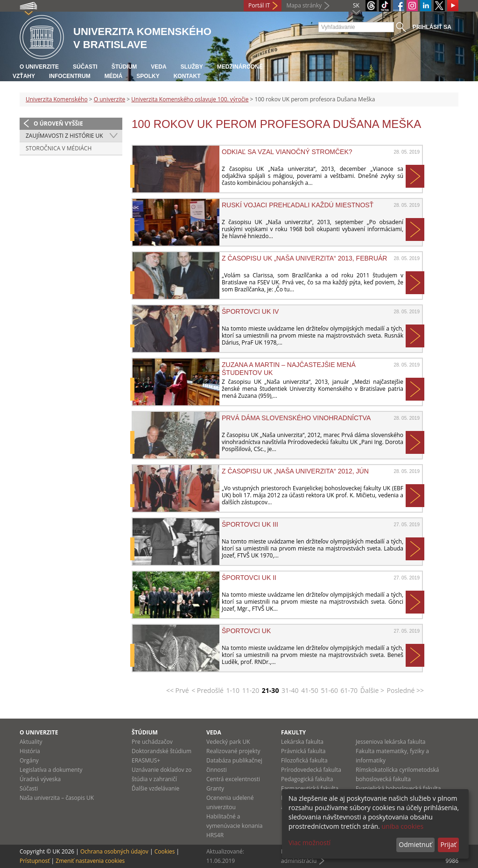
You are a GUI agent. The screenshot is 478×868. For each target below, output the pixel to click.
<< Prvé (178, 690)
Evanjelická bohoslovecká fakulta (398, 788)
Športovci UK (246, 631)
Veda (158, 67)
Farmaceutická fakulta (310, 788)
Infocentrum (70, 76)
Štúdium (124, 67)
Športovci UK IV (250, 311)
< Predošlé (207, 690)
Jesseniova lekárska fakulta (390, 742)
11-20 (251, 690)
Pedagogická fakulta (307, 779)
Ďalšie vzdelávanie (155, 788)
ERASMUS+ (146, 760)
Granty (215, 788)
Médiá (114, 76)
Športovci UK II (249, 578)
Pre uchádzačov (152, 742)
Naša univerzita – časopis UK (57, 798)
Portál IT (259, 5)
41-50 (310, 690)
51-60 (329, 690)
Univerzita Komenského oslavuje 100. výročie (190, 99)
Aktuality (31, 742)
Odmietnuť (415, 844)
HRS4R (215, 835)
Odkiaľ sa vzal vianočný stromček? (287, 152)
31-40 (290, 690)
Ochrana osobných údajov (114, 851)
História (30, 751)
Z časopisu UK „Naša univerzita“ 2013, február (304, 258)
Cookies (165, 851)
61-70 (349, 690)
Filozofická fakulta (304, 760)
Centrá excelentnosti (233, 779)
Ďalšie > (372, 690)
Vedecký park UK (228, 742)
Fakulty (293, 732)
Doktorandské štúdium (162, 751)
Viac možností (309, 843)
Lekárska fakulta (302, 742)
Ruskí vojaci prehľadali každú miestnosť (298, 205)
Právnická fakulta (303, 751)
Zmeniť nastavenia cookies (90, 861)
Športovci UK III (250, 524)
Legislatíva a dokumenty (51, 770)
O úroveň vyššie (58, 123)
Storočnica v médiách (59, 148)
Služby (192, 67)
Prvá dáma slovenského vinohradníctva (296, 418)
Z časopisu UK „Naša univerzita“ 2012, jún (295, 471)
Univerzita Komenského (57, 99)
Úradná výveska (40, 779)
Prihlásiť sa (432, 27)
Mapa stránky (304, 5)
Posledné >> (406, 690)
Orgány (29, 760)
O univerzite (39, 67)
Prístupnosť (35, 861)
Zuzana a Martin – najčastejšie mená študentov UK (289, 368)
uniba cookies (402, 826)
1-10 (233, 690)
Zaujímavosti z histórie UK (64, 136)
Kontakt (187, 76)
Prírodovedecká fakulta (311, 770)
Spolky (148, 76)
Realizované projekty (233, 751)
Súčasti (85, 67)
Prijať (448, 844)
